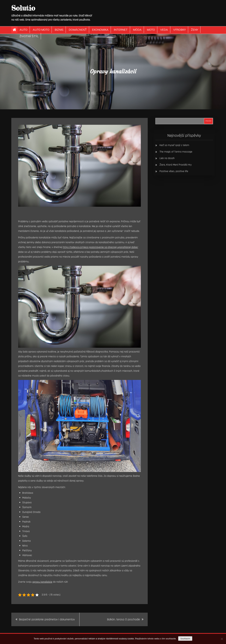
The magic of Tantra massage (176, 152)
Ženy (195, 30)
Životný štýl (29, 36)
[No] (222, 639)
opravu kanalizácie (42, 582)
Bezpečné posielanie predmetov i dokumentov (47, 619)
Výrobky (179, 30)
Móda (137, 30)
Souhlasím (185, 639)
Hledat (208, 121)
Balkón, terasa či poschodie (124, 619)
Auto (23, 30)
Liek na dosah (167, 158)
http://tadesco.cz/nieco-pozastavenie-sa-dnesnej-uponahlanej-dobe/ (100, 247)
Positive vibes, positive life (174, 171)
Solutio (23, 8)
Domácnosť (78, 30)
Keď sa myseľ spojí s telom (174, 145)
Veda (164, 30)
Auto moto (41, 30)
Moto (151, 30)
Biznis (59, 30)
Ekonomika (100, 30)
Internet (121, 30)
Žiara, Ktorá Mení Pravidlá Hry (176, 165)
